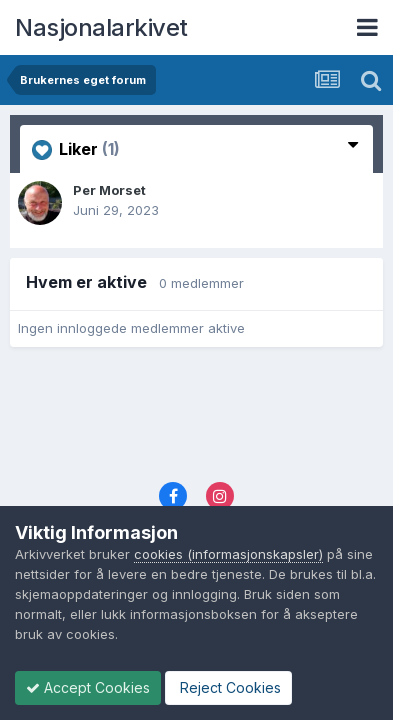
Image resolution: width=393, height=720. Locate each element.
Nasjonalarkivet (101, 27)
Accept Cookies (88, 687)
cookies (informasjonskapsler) (228, 554)
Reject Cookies (228, 687)
